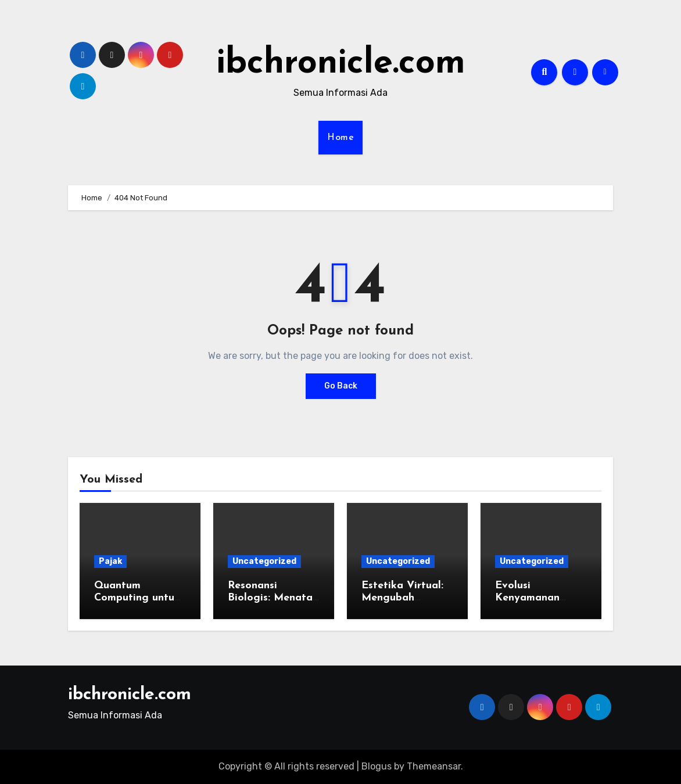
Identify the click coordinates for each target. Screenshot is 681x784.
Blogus (377, 766)
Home (340, 138)
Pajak (110, 561)
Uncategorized (264, 561)
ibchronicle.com (341, 64)
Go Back (341, 386)
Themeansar (434, 766)
